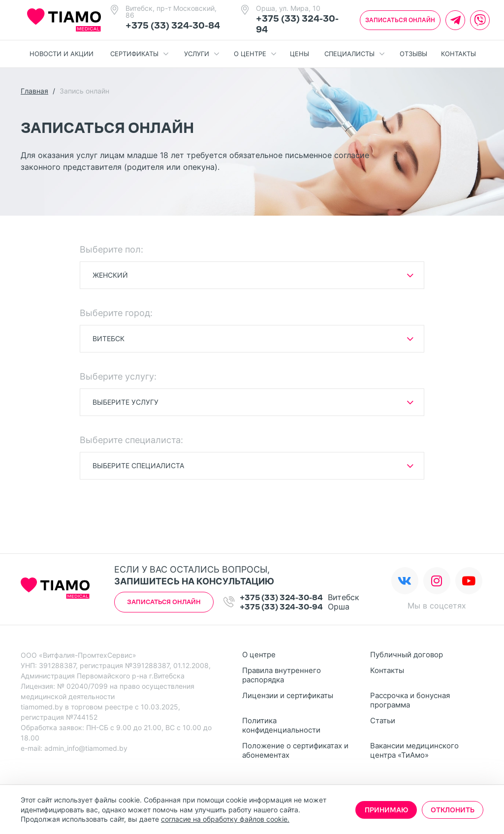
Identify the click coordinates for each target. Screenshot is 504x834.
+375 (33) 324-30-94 (281, 607)
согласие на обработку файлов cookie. (225, 819)
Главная (34, 91)
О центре (255, 54)
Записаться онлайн (400, 20)
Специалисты (354, 54)
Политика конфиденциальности (281, 725)
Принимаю (386, 810)
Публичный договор (407, 655)
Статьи (383, 721)
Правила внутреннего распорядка (282, 675)
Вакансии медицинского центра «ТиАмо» (414, 750)
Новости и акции (62, 54)
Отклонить (453, 810)
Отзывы (413, 54)
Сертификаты (139, 54)
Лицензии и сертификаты (288, 695)
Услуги (202, 54)
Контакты (458, 54)
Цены (299, 54)
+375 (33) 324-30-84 (173, 26)
